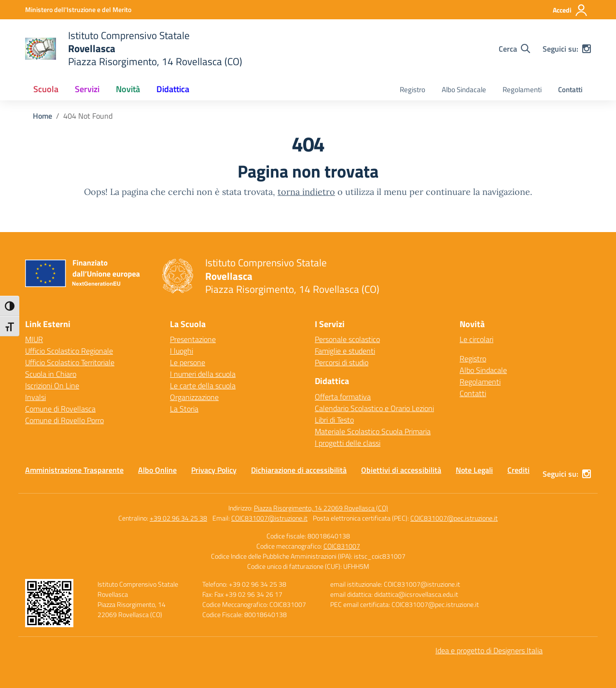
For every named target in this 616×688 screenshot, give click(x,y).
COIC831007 (342, 546)
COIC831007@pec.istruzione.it (454, 518)
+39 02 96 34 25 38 (178, 518)
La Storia (184, 409)
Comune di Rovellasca (60, 409)
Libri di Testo (334, 420)
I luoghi (182, 351)
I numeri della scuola (203, 374)
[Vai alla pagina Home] (42, 116)
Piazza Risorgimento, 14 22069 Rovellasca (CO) (321, 508)
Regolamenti (522, 89)
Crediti (518, 470)
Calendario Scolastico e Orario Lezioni (374, 408)
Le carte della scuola (203, 385)
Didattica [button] (173, 89)
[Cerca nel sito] (514, 49)
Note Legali (474, 470)
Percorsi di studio (342, 362)
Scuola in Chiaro (51, 374)
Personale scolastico (347, 339)
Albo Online (157, 470)
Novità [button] (128, 89)
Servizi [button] (87, 89)
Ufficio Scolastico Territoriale (70, 362)
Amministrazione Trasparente (74, 470)
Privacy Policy (214, 470)
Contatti (570, 89)
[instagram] (587, 49)
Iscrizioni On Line (52, 385)
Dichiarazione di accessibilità (299, 470)
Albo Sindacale (464, 89)
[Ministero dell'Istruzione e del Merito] (78, 9)
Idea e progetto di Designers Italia (489, 650)
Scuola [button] (46, 89)
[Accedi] (570, 10)
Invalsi (35, 397)
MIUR (34, 339)
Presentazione (193, 339)
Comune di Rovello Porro (64, 420)
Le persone (188, 362)
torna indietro (306, 192)
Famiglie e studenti (345, 351)
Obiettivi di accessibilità (401, 470)
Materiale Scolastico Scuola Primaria (373, 431)
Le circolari (476, 339)
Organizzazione (194, 397)
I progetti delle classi (348, 443)
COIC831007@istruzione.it (269, 518)
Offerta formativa (343, 397)
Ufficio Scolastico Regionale (69, 351)
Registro (413, 89)
